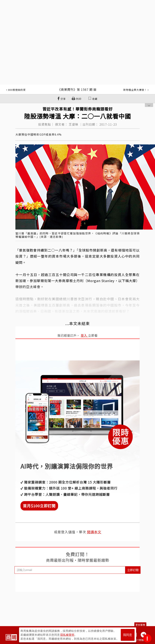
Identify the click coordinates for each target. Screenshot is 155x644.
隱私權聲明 (67, 635)
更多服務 (140, 625)
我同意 (128, 635)
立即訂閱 (133, 570)
